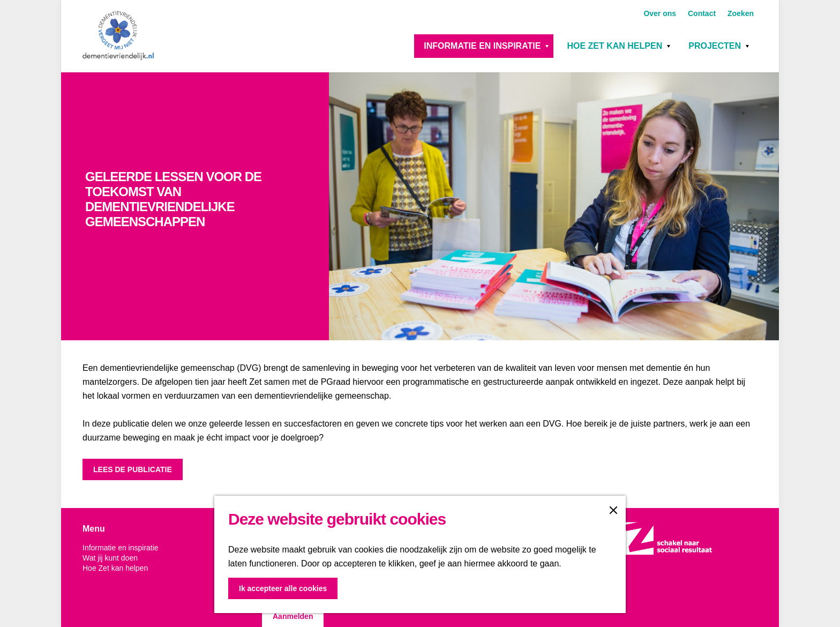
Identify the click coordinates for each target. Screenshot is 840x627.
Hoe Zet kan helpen (614, 46)
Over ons (661, 13)
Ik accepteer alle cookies (283, 588)
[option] (420, 206)
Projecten (715, 46)
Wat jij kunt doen (110, 558)
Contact (703, 13)
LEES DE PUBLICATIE (133, 469)
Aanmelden (293, 616)
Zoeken (741, 13)
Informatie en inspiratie (482, 46)
